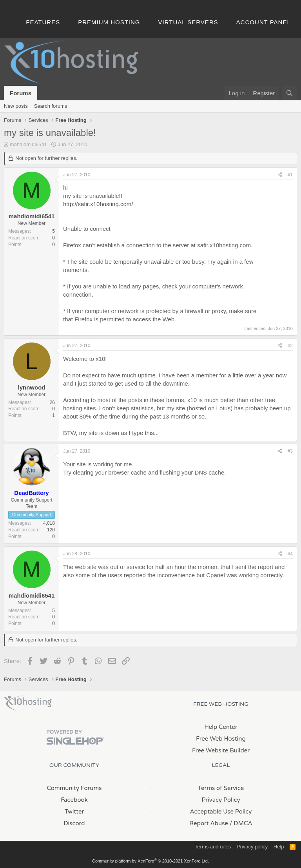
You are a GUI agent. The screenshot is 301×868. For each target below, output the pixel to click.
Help (279, 847)
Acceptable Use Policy (221, 812)
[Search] (289, 93)
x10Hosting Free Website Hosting (28, 703)
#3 (290, 451)
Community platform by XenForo (150, 861)
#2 (290, 346)
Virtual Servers (188, 22)
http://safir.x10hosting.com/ (98, 204)
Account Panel (264, 22)
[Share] (280, 175)
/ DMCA (241, 823)
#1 (290, 175)
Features (43, 22)
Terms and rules (213, 847)
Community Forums (74, 788)
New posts (16, 106)
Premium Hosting (109, 22)
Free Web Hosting (221, 739)
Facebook (74, 800)
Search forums (51, 106)
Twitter (74, 812)
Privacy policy (252, 847)
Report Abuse (209, 823)
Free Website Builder (221, 750)
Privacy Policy (221, 800)
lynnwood (32, 387)
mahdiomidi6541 (28, 144)
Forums (21, 93)
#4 (290, 554)
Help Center (221, 727)
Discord (74, 823)
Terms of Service (221, 788)
